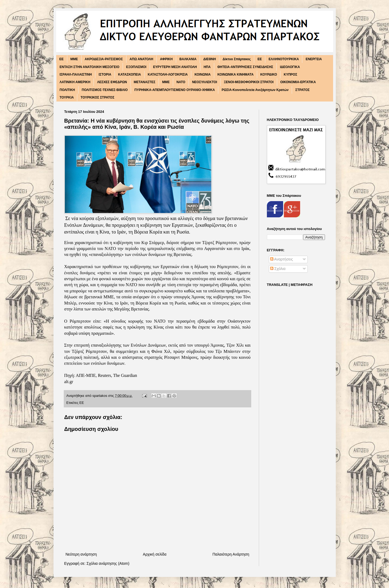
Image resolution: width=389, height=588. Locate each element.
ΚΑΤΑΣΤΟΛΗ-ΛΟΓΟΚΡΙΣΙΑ (168, 75)
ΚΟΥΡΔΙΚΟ (269, 75)
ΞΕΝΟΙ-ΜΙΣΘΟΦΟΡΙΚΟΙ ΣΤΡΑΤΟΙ (249, 82)
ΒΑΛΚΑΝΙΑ (188, 59)
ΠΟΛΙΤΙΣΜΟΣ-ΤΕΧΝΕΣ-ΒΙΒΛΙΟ (105, 90)
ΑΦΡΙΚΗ (166, 59)
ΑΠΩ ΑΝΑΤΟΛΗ (142, 59)
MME (74, 59)
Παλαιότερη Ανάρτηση (231, 554)
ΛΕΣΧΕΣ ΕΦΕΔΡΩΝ (112, 82)
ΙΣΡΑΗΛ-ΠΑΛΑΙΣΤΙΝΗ (76, 75)
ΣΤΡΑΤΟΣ (302, 90)
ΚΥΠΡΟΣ (290, 75)
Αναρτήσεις (282, 259)
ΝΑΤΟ (181, 82)
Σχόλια (278, 269)
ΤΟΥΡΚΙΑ (67, 97)
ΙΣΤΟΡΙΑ (105, 75)
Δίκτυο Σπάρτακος (237, 59)
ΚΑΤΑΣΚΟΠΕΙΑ (130, 75)
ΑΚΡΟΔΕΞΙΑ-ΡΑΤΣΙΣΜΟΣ (104, 59)
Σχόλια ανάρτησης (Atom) (108, 563)
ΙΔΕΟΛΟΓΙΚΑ (290, 67)
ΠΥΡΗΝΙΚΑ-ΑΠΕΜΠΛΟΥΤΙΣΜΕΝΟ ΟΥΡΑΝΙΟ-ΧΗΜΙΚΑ (175, 90)
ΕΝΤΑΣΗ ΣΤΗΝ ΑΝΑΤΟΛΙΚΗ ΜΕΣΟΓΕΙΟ (90, 67)
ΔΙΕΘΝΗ (209, 59)
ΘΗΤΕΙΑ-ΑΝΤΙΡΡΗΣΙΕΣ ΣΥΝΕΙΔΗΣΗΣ (245, 67)
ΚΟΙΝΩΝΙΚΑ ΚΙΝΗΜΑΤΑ (236, 75)
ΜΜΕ (166, 82)
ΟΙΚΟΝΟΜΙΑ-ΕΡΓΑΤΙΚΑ (298, 82)
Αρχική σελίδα (155, 554)
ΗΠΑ (207, 67)
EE (62, 59)
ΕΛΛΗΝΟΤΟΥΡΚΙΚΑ (284, 59)
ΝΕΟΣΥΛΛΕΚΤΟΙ (205, 82)
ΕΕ (260, 59)
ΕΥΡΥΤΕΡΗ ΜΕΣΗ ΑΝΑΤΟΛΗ (175, 67)
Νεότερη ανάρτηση (81, 554)
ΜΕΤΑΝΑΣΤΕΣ (145, 82)
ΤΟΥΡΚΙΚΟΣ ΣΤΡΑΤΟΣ (97, 97)
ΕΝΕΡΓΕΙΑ (314, 59)
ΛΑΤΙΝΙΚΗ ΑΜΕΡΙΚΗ (75, 82)
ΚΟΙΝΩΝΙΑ (203, 75)
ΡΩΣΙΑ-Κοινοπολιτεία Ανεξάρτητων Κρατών (255, 90)
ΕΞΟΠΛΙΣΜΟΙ (136, 67)
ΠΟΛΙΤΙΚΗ (67, 90)
